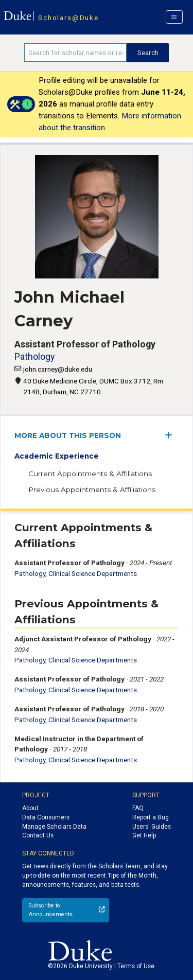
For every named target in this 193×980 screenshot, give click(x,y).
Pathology (34, 356)
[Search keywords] (75, 52)
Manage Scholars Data (54, 827)
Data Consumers (46, 817)
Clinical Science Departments (93, 573)
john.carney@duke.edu (58, 369)
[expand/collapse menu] (172, 435)
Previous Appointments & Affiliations (92, 489)
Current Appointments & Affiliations (90, 474)
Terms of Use (136, 966)
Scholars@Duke (68, 17)
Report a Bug (151, 817)
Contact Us (38, 835)
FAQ (138, 808)
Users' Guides (152, 827)
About (30, 808)
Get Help (144, 835)
